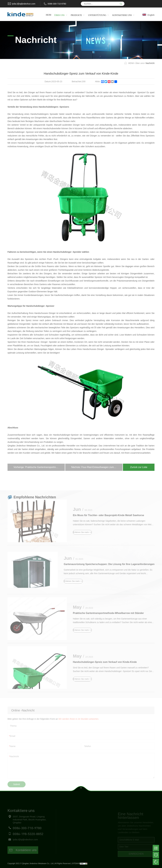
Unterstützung (66, 833)
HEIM (131, 63)
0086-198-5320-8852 (28, 839)
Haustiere (95, 839)
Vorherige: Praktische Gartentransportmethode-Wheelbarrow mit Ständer (39, 467)
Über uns (140, 63)
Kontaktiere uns (23, 855)
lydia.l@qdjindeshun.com (24, 4)
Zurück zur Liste (139, 467)
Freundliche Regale (100, 822)
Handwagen (96, 828)
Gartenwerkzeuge (99, 833)
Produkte (63, 828)
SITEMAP (76, 863)
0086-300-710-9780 (57, 4)
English (151, 15)
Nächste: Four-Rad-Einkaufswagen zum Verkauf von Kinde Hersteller (97, 467)
